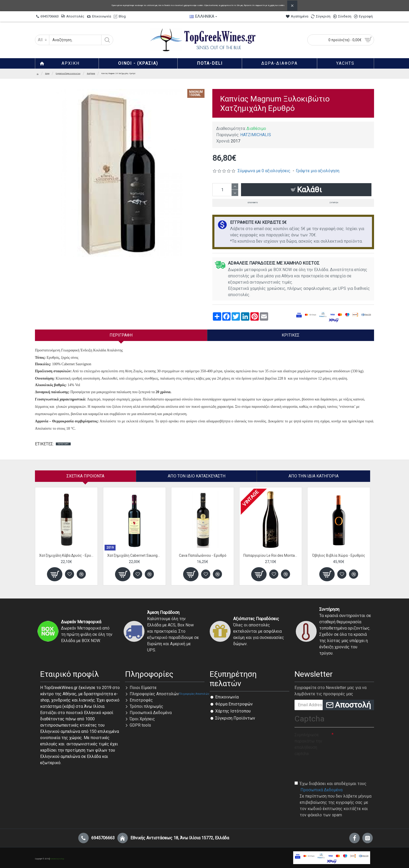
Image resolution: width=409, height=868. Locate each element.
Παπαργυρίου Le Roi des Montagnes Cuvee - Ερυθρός (271, 555)
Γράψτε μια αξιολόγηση (318, 171)
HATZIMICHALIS (256, 135)
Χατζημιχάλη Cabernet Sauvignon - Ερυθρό (134, 555)
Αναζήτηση (91, 74)
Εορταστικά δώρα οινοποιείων (68, 74)
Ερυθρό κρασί (63, 444)
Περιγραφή (121, 335)
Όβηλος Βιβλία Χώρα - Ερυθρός (339, 555)
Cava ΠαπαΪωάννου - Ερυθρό (203, 555)
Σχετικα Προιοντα (85, 476)
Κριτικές (291, 335)
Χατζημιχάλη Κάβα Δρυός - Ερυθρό (66, 555)
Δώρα (47, 74)
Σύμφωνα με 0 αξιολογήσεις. (264, 171)
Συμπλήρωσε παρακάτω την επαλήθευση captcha (308, 744)
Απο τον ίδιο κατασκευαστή (197, 476)
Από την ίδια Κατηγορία (314, 476)
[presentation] (334, 768)
